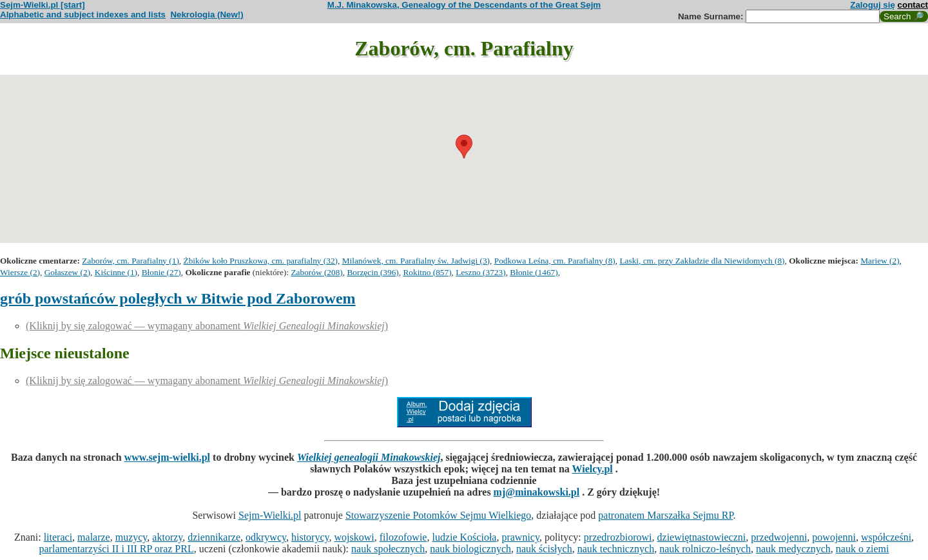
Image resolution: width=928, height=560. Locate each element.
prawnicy (520, 537)
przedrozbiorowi (618, 537)
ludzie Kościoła (464, 537)
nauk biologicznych (470, 549)
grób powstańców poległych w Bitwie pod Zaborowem (178, 298)
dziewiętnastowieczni (702, 537)
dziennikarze (214, 537)
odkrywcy (266, 537)
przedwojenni (779, 537)
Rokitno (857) (427, 272)
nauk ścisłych (544, 549)
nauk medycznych (793, 549)
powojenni (834, 537)
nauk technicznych (616, 549)
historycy (310, 537)
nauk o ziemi (863, 549)
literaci (58, 537)
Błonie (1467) (534, 272)
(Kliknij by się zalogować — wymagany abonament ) (207, 326)
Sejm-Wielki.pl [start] (43, 5)
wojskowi (354, 537)
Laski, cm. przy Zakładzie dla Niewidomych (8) (702, 261)
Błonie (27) (161, 272)
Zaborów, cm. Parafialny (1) (130, 261)
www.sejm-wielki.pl (167, 457)
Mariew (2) (880, 261)
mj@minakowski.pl (537, 492)
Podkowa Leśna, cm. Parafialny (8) (555, 261)
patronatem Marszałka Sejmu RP (665, 515)
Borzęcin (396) (372, 272)
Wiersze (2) (20, 272)
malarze (94, 537)
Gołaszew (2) (67, 272)
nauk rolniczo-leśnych (705, 549)
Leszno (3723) (480, 272)
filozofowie (403, 537)
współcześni (886, 537)
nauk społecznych (388, 549)
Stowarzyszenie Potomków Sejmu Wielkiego (438, 515)
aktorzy (167, 537)
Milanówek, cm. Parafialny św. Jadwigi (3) (416, 261)
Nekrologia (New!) (207, 14)
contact (913, 5)
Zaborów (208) (316, 272)
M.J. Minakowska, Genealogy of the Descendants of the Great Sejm (464, 5)
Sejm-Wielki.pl (270, 515)
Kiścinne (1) (116, 272)
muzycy (131, 537)
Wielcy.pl (593, 469)
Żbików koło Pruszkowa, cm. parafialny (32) (261, 261)
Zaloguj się (873, 5)
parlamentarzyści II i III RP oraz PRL (117, 549)
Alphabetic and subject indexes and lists (83, 14)
